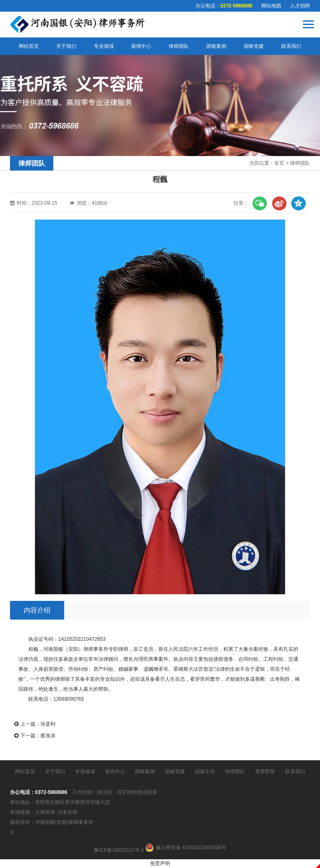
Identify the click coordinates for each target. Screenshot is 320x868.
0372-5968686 (51, 792)
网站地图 (271, 6)
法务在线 (67, 812)
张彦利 (48, 724)
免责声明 (160, 863)
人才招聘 (300, 6)
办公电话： (224, 6)
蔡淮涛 (48, 736)
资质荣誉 (265, 771)
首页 (279, 163)
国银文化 (205, 771)
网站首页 (29, 46)
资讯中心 (115, 771)
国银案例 (216, 46)
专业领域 (104, 46)
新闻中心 (141, 46)
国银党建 (254, 46)
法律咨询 (45, 812)
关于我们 (66, 46)
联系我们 (291, 46)
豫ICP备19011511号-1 (119, 850)
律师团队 (179, 46)
